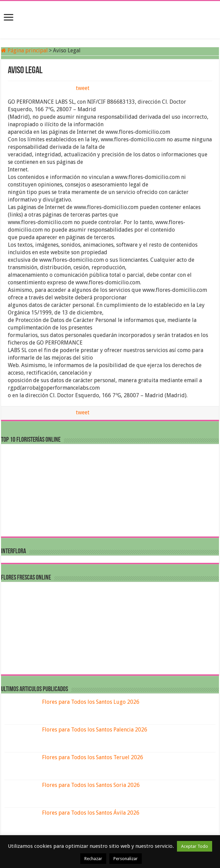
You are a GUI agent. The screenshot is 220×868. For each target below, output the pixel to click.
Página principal (24, 50)
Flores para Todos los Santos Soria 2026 (91, 785)
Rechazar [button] (93, 859)
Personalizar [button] (126, 859)
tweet (83, 88)
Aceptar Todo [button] (195, 846)
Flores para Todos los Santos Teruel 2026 (93, 757)
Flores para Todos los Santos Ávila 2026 (91, 813)
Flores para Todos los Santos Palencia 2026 (95, 730)
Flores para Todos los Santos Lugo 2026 (91, 702)
